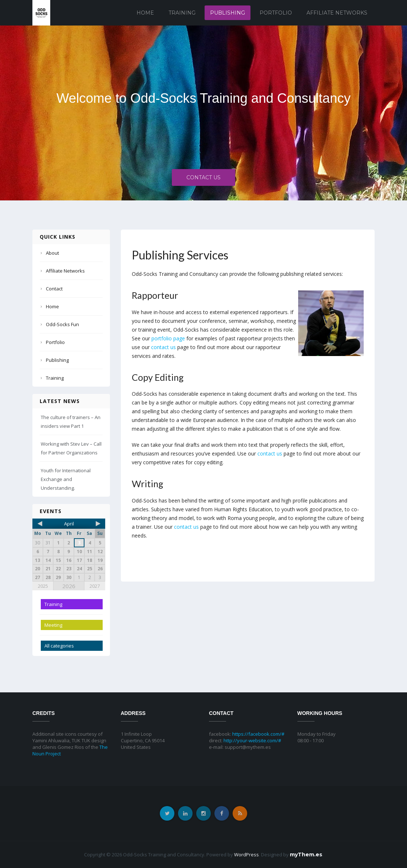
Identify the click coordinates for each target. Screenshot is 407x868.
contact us (163, 347)
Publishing (228, 13)
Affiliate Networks (337, 13)
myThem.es (306, 855)
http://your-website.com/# (252, 740)
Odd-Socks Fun (62, 324)
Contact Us (203, 180)
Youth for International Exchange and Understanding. (66, 479)
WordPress (246, 855)
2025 (43, 586)
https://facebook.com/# (258, 734)
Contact (54, 289)
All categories (59, 646)
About (52, 253)
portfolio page (168, 338)
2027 (95, 586)
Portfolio (276, 13)
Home (145, 13)
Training (182, 13)
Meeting (53, 625)
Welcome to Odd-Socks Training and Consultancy (203, 98)
